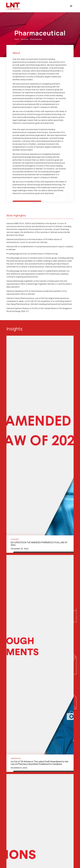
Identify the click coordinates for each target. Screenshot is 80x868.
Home (17, 39)
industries (24, 39)
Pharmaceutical (36, 39)
